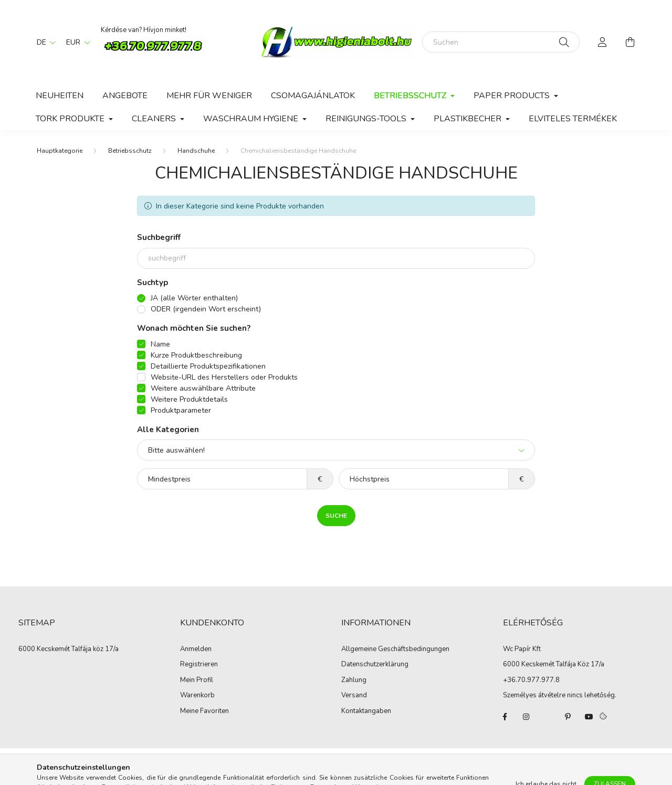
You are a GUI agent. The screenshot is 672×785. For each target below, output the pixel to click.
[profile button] (603, 42)
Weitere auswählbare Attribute (203, 388)
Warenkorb (197, 696)
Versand (354, 696)
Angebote (125, 96)
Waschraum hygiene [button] (252, 119)
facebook (505, 717)
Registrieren (199, 665)
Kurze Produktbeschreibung (196, 355)
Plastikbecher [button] (469, 119)
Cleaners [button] (155, 119)
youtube (589, 717)
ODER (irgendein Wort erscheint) (206, 309)
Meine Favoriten (204, 711)
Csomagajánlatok (313, 96)
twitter (547, 717)
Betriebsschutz (130, 151)
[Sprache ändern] (44, 42)
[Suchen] (501, 42)
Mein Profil (197, 681)
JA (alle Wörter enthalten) (194, 298)
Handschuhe (196, 151)
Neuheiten (60, 96)
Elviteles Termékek (573, 119)
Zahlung (354, 681)
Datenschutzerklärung (375, 665)
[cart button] (630, 42)
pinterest (568, 717)
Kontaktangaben (366, 711)
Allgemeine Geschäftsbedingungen (395, 650)
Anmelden (196, 650)
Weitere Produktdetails (189, 399)
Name (160, 344)
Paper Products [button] (513, 96)
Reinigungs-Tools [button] (367, 119)
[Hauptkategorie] (60, 151)
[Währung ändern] (76, 42)
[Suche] (564, 42)
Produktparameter (181, 410)
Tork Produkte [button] (71, 119)
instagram (526, 717)
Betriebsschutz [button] (411, 96)
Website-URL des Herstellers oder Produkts (224, 377)
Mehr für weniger (209, 96)
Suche (336, 516)
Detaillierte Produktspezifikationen (208, 366)
